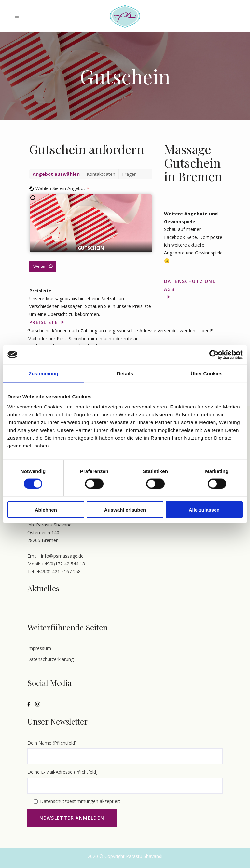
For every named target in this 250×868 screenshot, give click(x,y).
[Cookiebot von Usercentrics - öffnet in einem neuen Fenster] (214, 355)
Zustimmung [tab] (43, 373)
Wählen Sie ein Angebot (62, 188)
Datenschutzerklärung (50, 659)
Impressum (39, 648)
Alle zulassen (204, 510)
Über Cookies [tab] (207, 373)
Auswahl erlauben (125, 510)
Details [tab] (125, 373)
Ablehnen (46, 510)
